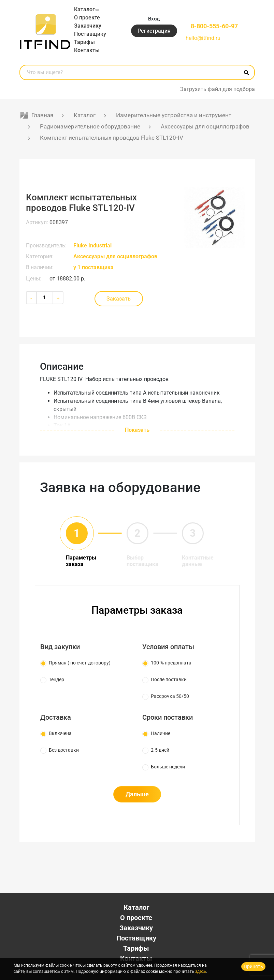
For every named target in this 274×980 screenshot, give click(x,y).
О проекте (87, 18)
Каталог (84, 9)
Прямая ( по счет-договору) (80, 663)
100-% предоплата (171, 663)
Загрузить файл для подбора (218, 89)
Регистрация (154, 31)
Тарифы (84, 42)
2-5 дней (160, 750)
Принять (253, 966)
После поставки (169, 679)
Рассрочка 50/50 (170, 696)
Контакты (87, 50)
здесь (201, 971)
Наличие (161, 733)
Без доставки (64, 750)
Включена (60, 733)
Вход (154, 19)
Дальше (137, 794)
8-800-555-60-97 (214, 26)
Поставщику (90, 34)
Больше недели (168, 767)
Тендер (56, 679)
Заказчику (88, 26)
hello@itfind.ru (203, 38)
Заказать (119, 299)
